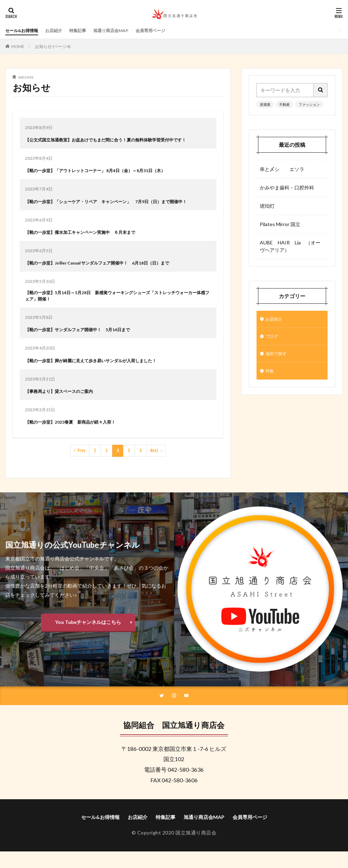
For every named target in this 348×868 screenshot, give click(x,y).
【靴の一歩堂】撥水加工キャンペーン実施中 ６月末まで (89, 247)
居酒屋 (265, 104)
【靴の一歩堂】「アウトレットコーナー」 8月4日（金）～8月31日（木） (107, 178)
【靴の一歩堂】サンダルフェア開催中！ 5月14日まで (86, 346)
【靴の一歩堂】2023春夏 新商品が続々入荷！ (78, 439)
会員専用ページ (170, 31)
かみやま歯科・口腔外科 (287, 187)
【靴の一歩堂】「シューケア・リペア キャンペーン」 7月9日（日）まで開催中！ (114, 212)
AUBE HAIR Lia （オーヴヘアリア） (290, 246)
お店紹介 (61, 31)
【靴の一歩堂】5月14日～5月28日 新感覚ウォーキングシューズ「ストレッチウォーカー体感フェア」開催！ (118, 312)
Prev (82, 468)
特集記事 (88, 31)
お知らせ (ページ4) (53, 46)
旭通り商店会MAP (125, 31)
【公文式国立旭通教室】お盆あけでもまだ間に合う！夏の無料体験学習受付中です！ (114, 143)
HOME (18, 46)
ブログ (273, 338)
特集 (270, 375)
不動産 (284, 104)
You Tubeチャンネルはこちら (88, 639)
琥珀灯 (267, 206)
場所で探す (278, 356)
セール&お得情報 (25, 31)
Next (154, 468)
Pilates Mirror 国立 (280, 224)
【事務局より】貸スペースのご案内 (65, 408)
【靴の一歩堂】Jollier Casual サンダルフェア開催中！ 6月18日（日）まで (110, 277)
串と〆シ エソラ (282, 169)
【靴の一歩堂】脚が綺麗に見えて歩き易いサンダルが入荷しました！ (102, 377)
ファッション (309, 104)
